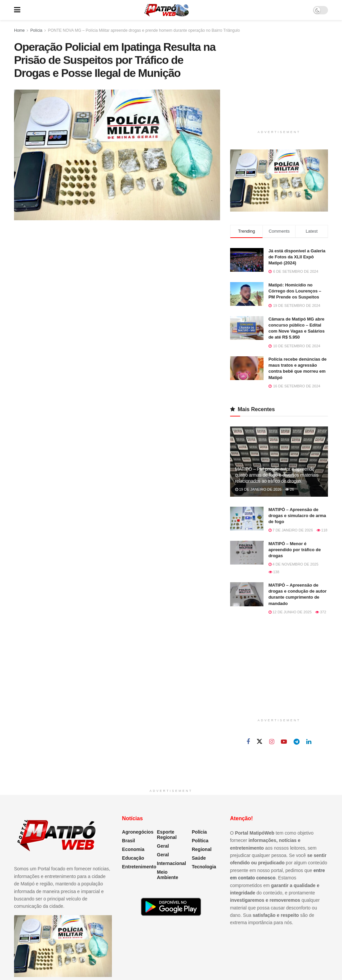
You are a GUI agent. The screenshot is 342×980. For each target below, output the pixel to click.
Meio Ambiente (168, 875)
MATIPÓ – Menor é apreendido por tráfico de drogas (295, 550)
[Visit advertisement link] (279, 180)
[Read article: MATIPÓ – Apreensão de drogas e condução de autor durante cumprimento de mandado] (247, 594)
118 (322, 530)
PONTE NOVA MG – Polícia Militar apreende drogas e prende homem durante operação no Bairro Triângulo (144, 30)
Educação (133, 858)
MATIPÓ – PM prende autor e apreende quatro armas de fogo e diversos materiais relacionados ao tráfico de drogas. (277, 475)
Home (19, 30)
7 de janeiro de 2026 (291, 530)
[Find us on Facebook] (248, 742)
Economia (133, 849)
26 (290, 489)
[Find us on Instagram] (272, 742)
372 (321, 612)
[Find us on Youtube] (284, 742)
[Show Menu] (17, 10)
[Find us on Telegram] (297, 742)
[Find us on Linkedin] (309, 742)
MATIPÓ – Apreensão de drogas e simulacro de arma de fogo (297, 516)
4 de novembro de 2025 (294, 564)
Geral (163, 846)
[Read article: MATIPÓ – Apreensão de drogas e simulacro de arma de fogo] (247, 519)
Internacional (172, 863)
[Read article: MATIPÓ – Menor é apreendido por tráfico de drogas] (247, 553)
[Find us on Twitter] (260, 742)
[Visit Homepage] (166, 10)
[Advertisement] (280, 83)
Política (200, 841)
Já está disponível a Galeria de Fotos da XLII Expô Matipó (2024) (297, 257)
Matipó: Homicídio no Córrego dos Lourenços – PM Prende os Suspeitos (295, 291)
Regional (202, 849)
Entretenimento (139, 867)
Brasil (128, 841)
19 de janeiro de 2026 (258, 489)
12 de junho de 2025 (290, 612)
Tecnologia (204, 867)
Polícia (36, 30)
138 (274, 572)
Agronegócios (138, 832)
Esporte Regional (167, 835)
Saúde (199, 858)
